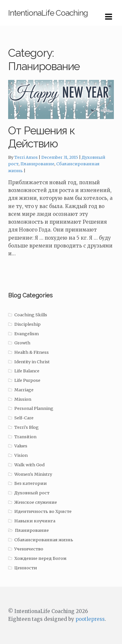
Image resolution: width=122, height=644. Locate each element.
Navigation (108, 17)
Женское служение (36, 502)
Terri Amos (26, 157)
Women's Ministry (33, 474)
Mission (23, 399)
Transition (25, 437)
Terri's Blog (27, 427)
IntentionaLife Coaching (48, 13)
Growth (22, 343)
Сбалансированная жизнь (44, 540)
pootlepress (90, 619)
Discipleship (27, 324)
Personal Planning (34, 408)
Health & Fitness (32, 352)
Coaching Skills (31, 315)
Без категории (31, 483)
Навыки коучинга (35, 521)
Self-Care (24, 418)
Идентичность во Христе (43, 511)
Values (21, 446)
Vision (21, 455)
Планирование (37, 164)
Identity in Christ (32, 362)
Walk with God (29, 465)
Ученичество (29, 549)
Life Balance (27, 371)
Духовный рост (32, 493)
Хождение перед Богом (40, 558)
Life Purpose (27, 380)
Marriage (24, 390)
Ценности (26, 568)
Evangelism (27, 334)
